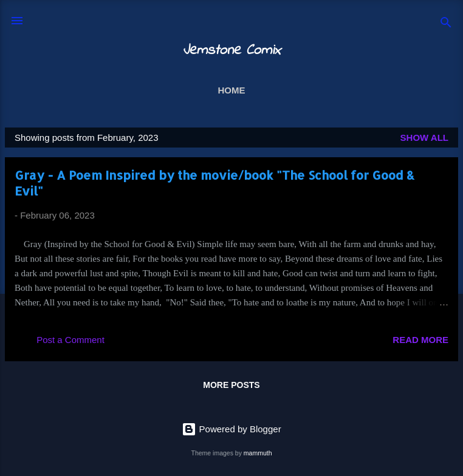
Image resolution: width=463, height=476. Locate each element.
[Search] (446, 25)
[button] (441, 176)
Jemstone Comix (231, 51)
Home (232, 90)
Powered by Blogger (231, 429)
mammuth (258, 453)
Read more (420, 340)
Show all (424, 138)
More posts (231, 385)
